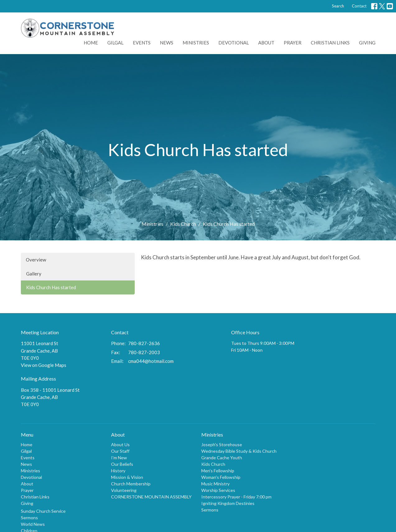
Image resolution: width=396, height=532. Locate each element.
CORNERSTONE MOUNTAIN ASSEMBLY (151, 497)
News (167, 43)
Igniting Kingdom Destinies (228, 503)
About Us (120, 444)
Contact (359, 6)
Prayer (293, 43)
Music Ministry (215, 484)
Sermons (29, 518)
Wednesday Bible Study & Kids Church (239, 451)
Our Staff (120, 451)
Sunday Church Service (43, 511)
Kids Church (183, 224)
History (118, 471)
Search (338, 6)
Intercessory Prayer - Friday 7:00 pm (236, 497)
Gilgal (115, 43)
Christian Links (330, 43)
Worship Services (218, 490)
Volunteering (124, 490)
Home (91, 43)
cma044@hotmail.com (151, 361)
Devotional (234, 43)
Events (142, 43)
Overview (36, 260)
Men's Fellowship (218, 471)
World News (33, 524)
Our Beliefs (122, 464)
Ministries (196, 43)
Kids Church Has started (51, 287)
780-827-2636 (144, 343)
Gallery (34, 274)
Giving (367, 43)
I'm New (119, 458)
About (266, 43)
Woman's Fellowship (221, 477)
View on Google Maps (44, 365)
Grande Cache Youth (222, 458)
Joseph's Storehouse (222, 444)
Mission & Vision (127, 477)
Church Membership (131, 484)
